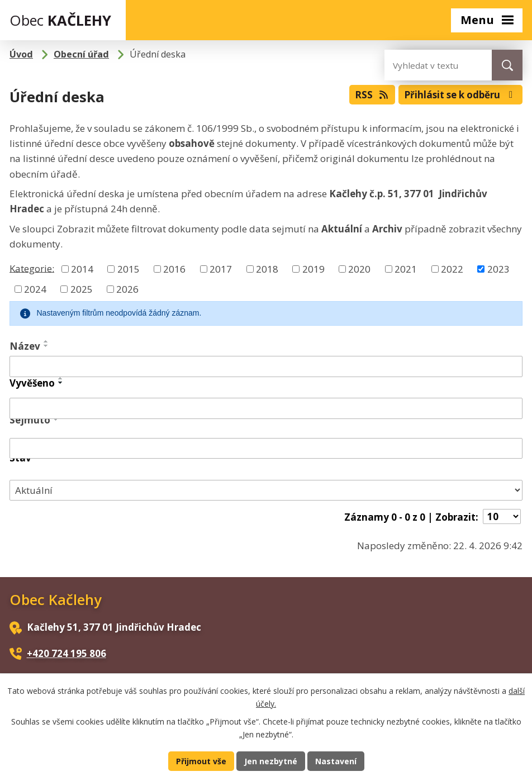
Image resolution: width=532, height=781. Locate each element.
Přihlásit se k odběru (457, 93)
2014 (82, 269)
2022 (452, 269)
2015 (129, 269)
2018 (267, 269)
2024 (35, 289)
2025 (82, 289)
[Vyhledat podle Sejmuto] (266, 449)
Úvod (21, 54)
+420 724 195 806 (66, 653)
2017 (221, 269)
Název (25, 346)
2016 (174, 269)
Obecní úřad (81, 54)
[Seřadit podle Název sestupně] (46, 346)
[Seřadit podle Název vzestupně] (46, 341)
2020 (359, 269)
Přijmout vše (199, 760)
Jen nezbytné (271, 760)
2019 (313, 269)
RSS (362, 93)
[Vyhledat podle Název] (266, 366)
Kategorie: (32, 268)
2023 (498, 269)
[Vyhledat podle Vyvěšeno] (266, 408)
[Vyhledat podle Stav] (266, 490)
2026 (127, 289)
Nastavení (338, 760)
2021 (406, 269)
